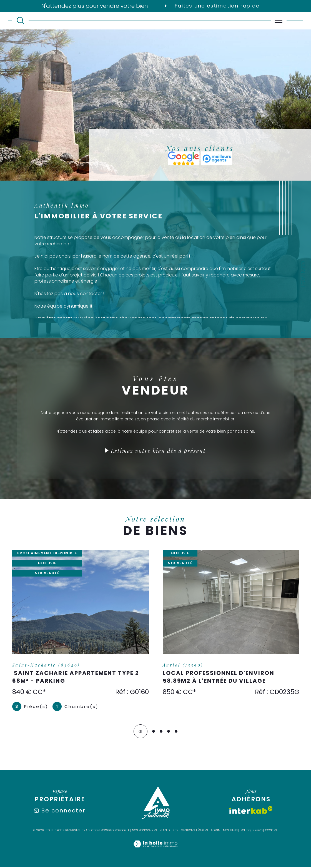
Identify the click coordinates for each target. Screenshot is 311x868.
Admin (215, 831)
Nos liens (230, 831)
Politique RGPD (251, 831)
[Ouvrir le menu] (279, 21)
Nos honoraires (144, 831)
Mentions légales (194, 831)
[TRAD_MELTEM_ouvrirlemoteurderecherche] (20, 20)
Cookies (271, 832)
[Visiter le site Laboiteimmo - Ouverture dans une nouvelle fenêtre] (155, 851)
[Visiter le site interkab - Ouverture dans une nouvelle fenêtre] (251, 811)
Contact (303, 275)
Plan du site (169, 831)
